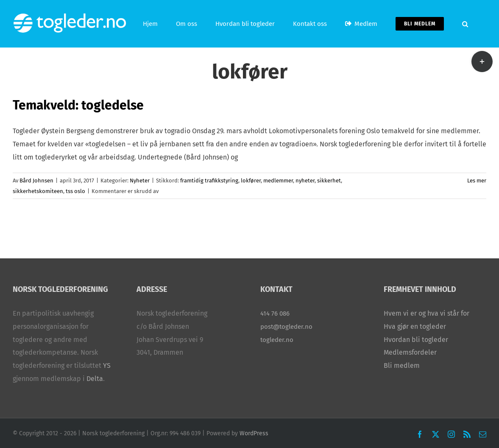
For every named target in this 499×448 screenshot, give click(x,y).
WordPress (254, 433)
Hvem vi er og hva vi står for (427, 313)
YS (107, 365)
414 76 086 (275, 314)
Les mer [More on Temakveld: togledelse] (477, 181)
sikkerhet (329, 181)
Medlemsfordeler (410, 352)
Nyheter (140, 181)
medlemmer (278, 181)
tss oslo (75, 191)
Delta (95, 379)
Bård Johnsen (36, 181)
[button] (465, 24)
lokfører (251, 181)
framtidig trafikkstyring (209, 181)
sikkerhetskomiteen (38, 191)
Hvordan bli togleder (416, 340)
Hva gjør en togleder (415, 326)
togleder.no (277, 340)
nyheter (305, 181)
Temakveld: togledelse (78, 105)
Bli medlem (402, 365)
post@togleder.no (286, 327)
